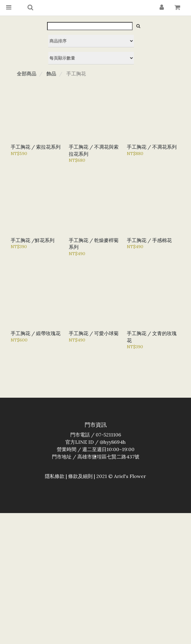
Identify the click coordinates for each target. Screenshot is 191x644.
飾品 (51, 74)
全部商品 (27, 74)
